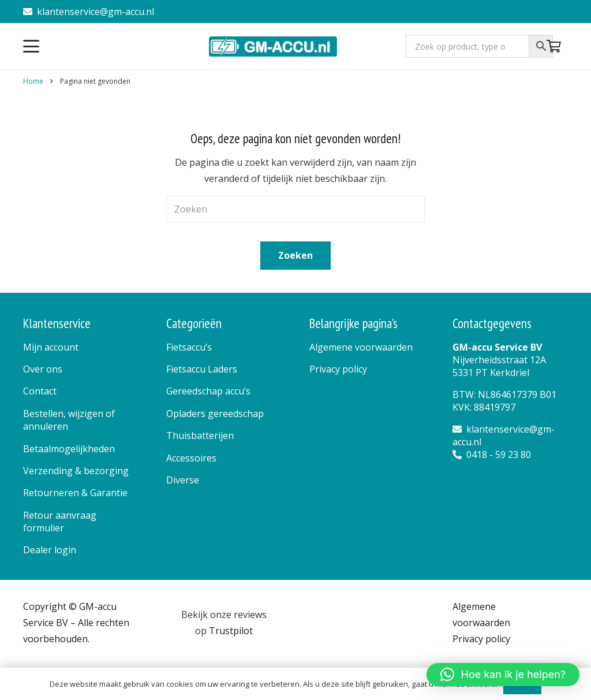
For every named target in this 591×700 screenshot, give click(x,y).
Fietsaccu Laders (202, 369)
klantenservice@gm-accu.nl (89, 12)
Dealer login (50, 550)
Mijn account (51, 347)
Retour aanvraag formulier (60, 522)
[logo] (274, 46)
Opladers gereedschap (215, 414)
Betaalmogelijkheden (69, 449)
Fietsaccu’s (189, 347)
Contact (40, 391)
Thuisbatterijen (200, 435)
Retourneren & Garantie (75, 493)
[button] (31, 46)
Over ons (43, 369)
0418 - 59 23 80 (492, 455)
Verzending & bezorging (76, 471)
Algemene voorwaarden (361, 347)
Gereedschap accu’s (208, 391)
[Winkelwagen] (554, 46)
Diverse (183, 480)
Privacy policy (338, 369)
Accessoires (191, 458)
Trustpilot (231, 631)
